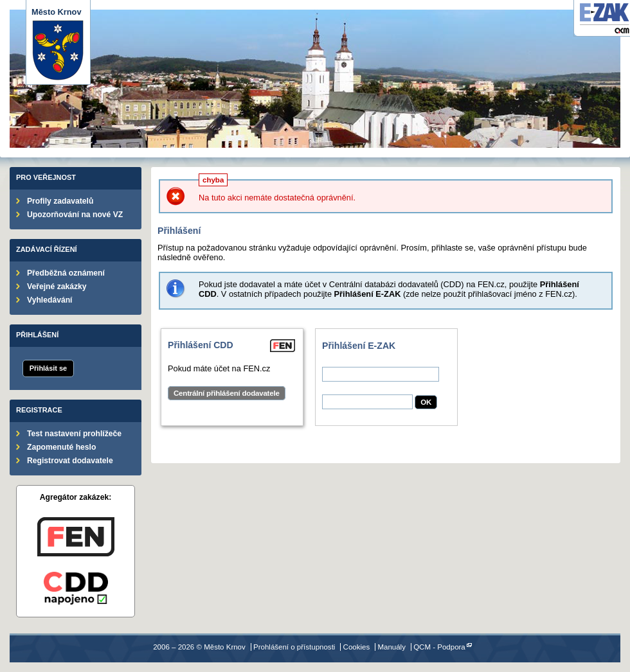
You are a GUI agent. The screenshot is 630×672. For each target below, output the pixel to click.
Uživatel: (338, 362)
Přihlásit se (48, 368)
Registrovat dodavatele (70, 461)
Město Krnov (58, 44)
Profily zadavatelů (60, 201)
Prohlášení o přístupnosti (294, 647)
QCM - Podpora (439, 647)
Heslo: (334, 390)
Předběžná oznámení (66, 273)
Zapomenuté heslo (61, 447)
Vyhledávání (50, 300)
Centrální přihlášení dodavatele (227, 393)
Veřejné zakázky (57, 287)
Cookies (357, 647)
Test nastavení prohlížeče (74, 434)
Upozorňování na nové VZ (75, 215)
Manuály (392, 647)
